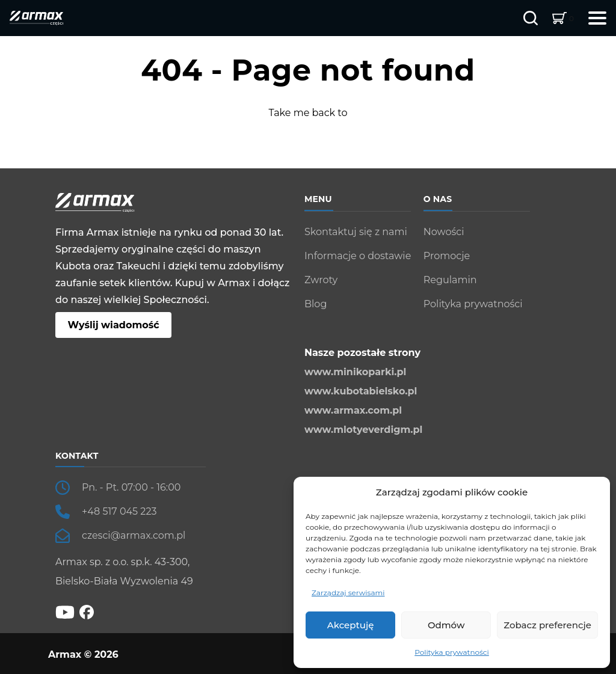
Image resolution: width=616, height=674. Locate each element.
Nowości (444, 232)
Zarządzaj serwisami (348, 593)
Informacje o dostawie (358, 256)
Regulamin (450, 280)
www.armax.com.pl (353, 410)
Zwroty (321, 280)
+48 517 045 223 (119, 511)
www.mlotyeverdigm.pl (363, 430)
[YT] (65, 611)
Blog (316, 304)
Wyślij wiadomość (113, 325)
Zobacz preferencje (547, 625)
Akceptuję (351, 625)
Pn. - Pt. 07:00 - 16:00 (131, 487)
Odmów (446, 625)
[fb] (87, 612)
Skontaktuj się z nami (356, 232)
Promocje (447, 256)
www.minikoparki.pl (355, 372)
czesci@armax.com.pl (134, 535)
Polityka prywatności (452, 652)
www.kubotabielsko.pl (361, 391)
